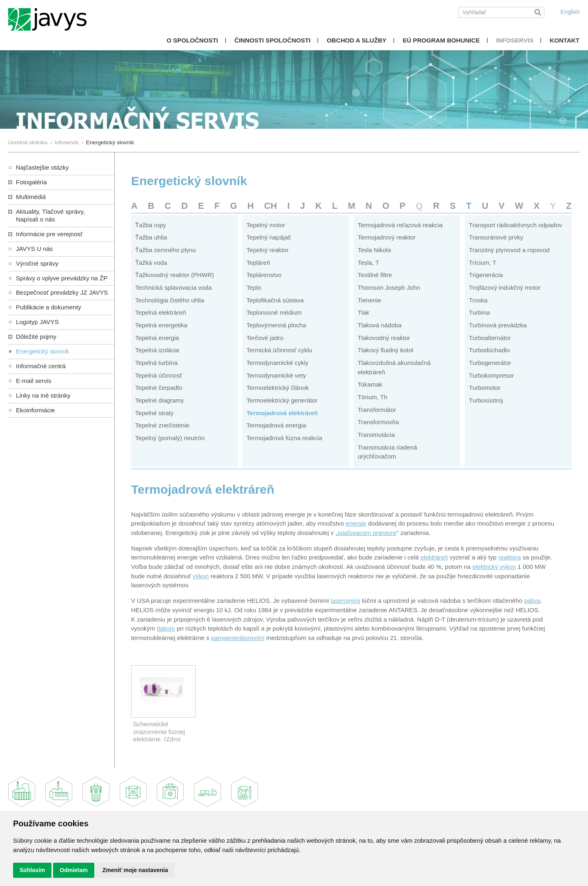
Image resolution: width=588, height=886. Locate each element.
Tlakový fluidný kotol (385, 350)
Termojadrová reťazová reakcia (400, 225)
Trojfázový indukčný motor (505, 288)
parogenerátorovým (238, 638)
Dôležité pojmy (36, 337)
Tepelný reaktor (267, 250)
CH (271, 206)
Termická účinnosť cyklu (279, 350)
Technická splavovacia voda (173, 288)
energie (356, 523)
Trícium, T (482, 263)
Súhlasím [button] (32, 870)
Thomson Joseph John (389, 288)
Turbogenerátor (490, 363)
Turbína (479, 312)
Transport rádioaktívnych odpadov (515, 225)
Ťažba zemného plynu (166, 250)
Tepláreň (258, 263)
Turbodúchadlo (489, 350)
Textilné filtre (375, 275)
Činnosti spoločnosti (272, 40)
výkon (201, 576)
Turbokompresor (491, 375)
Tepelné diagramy (159, 400)
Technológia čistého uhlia (170, 300)
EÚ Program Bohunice (441, 40)
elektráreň (434, 557)
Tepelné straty (154, 413)
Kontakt (565, 40)
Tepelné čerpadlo (159, 388)
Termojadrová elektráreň (282, 413)
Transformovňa (378, 422)
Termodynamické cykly (277, 363)
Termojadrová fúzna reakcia (284, 438)
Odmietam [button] (73, 870)
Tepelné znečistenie (162, 425)
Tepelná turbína (156, 363)
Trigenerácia (486, 275)
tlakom (166, 628)
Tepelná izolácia (157, 350)
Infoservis (515, 40)
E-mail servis (33, 381)
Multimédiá (31, 197)
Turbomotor (485, 388)
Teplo (254, 288)
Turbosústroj (486, 400)
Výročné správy (37, 263)
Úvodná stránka (28, 142)
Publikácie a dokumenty (49, 307)
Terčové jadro (265, 338)
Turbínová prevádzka (498, 325)
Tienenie (369, 300)
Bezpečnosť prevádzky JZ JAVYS (62, 292)
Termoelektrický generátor (282, 400)
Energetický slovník (42, 351)
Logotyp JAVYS (37, 322)
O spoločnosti (192, 40)
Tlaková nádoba (380, 325)
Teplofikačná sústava (275, 300)
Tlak (364, 312)
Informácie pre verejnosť (49, 234)
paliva (532, 601)
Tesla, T (369, 263)
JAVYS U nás (34, 249)
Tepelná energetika (161, 325)
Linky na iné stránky (43, 395)
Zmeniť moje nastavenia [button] (135, 870)
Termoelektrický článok (277, 388)
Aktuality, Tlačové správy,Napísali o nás (50, 215)
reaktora (509, 557)
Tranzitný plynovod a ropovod (509, 250)
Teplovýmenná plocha (276, 325)
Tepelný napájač (268, 237)
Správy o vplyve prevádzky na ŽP (62, 278)
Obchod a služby (356, 40)
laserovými (345, 601)
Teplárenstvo (264, 275)
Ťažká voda (151, 263)
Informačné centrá (41, 366)
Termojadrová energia (276, 425)
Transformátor (377, 410)
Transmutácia (376, 435)
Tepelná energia (157, 338)
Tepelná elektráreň (160, 312)
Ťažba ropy (151, 225)
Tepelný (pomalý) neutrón (170, 438)
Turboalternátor (490, 338)
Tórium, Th (373, 397)
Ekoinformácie (36, 410)
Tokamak (370, 384)
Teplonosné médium (274, 312)
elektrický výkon (494, 567)
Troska (478, 300)
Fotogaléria (31, 182)
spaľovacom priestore (367, 533)
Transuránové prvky (496, 237)
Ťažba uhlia (151, 237)
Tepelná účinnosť (159, 375)
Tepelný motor (266, 225)
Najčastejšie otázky (42, 167)
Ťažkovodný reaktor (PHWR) (175, 275)
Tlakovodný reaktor (384, 338)
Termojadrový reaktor (387, 237)
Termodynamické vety (276, 375)
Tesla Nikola (374, 250)
